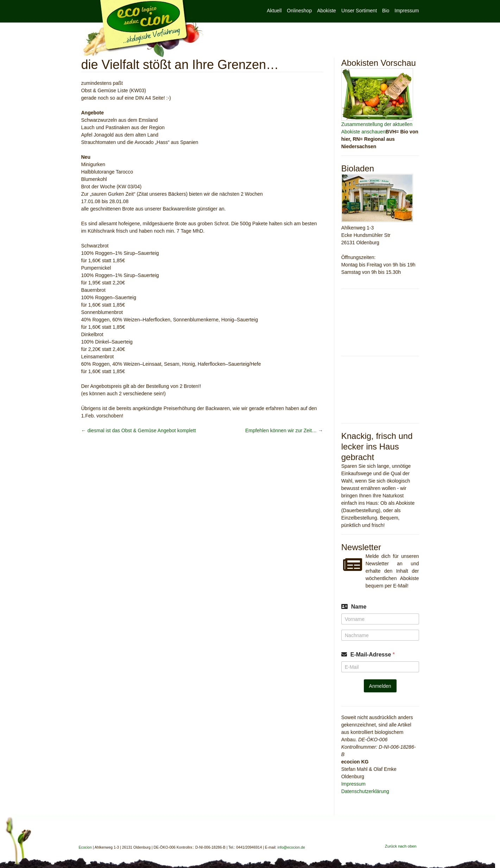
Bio (386, 11)
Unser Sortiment (359, 11)
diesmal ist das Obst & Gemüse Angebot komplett (139, 430)
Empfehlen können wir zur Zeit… (284, 430)
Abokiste (327, 11)
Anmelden (380, 686)
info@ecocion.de (291, 847)
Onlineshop (299, 11)
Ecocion (143, 29)
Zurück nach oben (401, 846)
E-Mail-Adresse (373, 655)
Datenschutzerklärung (365, 791)
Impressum (407, 11)
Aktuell (274, 11)
